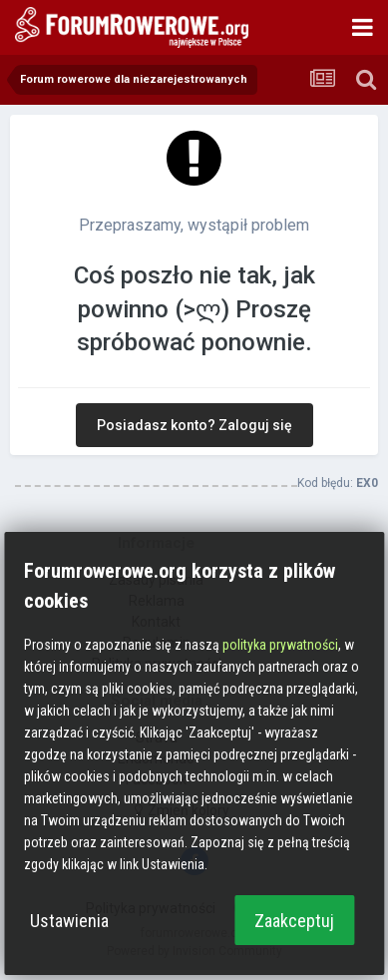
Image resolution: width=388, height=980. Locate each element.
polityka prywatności (280, 645)
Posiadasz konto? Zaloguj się (194, 425)
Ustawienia (69, 921)
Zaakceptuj (294, 921)
